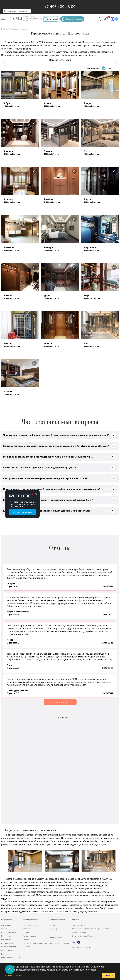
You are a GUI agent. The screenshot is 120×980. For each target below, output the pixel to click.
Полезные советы (9, 932)
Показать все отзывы (60, 702)
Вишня (8, 295)
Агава (48, 103)
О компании (6, 925)
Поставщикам (7, 943)
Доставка (27, 929)
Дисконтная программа (59, 943)
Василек (9, 247)
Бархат (88, 199)
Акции (52, 925)
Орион (48, 343)
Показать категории (60, 60)
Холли (8, 391)
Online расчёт (51, 19)
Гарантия (27, 947)
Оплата (26, 932)
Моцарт (9, 343)
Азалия (8, 151)
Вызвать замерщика (73, 19)
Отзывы (5, 929)
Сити (87, 151)
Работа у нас (7, 936)
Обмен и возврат (9, 947)
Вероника (90, 247)
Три (86, 343)
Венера (48, 247)
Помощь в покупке (31, 925)
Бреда (88, 103)
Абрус (8, 103)
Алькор (8, 199)
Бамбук (49, 199)
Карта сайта (7, 950)
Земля (48, 151)
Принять (108, 975)
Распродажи (55, 929)
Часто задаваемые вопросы (35, 943)
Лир (86, 295)
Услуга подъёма (29, 936)
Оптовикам (6, 940)
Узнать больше (13, 975)
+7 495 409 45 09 (60, 7)
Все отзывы (63, 718)
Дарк (47, 295)
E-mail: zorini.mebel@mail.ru (83, 936)
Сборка (26, 940)
